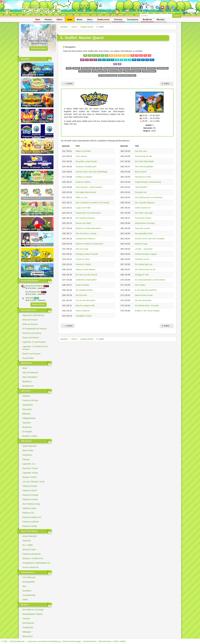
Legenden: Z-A (29, 464)
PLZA (36, 298)
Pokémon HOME (30, 526)
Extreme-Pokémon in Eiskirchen (89, 244)
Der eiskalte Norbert (84, 290)
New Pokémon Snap (31, 504)
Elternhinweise (105, 641)
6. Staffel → (167, 84)
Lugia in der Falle (83, 208)
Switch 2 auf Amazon (31, 354)
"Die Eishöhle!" (141, 187)
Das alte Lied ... (142, 151)
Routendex (27, 427)
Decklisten (27, 591)
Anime (70, 19)
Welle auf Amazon (30, 324)
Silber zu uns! (81, 197)
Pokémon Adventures (32, 554)
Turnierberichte (29, 595)
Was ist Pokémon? (30, 373)
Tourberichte (28, 627)
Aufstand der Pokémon (85, 239)
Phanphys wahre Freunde (87, 254)
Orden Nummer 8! (143, 208)
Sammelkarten (103, 19)
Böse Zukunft (141, 172)
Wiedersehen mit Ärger (145, 223)
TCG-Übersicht (29, 577)
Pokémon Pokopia (30, 495)
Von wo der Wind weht (85, 300)
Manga (80, 19)
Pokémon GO (28, 513)
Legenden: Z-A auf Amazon (34, 342)
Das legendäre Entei (144, 233)
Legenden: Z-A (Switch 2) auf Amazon (35, 348)
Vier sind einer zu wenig (86, 233)
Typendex (27, 423)
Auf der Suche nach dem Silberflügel (91, 172)
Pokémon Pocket (30, 486)
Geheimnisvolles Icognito (146, 254)
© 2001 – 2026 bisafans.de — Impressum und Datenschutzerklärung (31, 641)
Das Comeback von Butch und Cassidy (92, 203)
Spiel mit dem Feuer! (144, 295)
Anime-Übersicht (30, 536)
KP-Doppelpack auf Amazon (35, 329)
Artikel (25, 600)
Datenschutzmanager (72, 641)
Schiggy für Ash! (142, 275)
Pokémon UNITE (30, 491)
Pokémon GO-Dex (30, 400)
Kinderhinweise (90, 641)
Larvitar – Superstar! (144, 249)
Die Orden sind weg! (144, 213)
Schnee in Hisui (29, 550)
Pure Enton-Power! (143, 218)
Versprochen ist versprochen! (88, 213)
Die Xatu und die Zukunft (86, 275)
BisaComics (27, 636)
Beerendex (27, 409)
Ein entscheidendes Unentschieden (150, 280)
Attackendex (28, 405)
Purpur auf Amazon (31, 338)
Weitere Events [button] (39, 305)
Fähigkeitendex (29, 418)
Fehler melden (120, 641)
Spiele (90, 19)
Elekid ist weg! (141, 244)
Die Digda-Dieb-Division (86, 192)
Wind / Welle (28, 450)
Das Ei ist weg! (82, 249)
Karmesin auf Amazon (32, 333)
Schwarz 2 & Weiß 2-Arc (33, 558)
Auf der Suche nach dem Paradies (150, 239)
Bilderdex (26, 414)
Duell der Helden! (83, 182)
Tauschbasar (133, 19)
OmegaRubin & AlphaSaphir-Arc (36, 563)
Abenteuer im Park (143, 177)
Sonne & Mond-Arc (31, 567)
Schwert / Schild (29, 477)
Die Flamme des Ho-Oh (145, 269)
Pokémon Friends (30, 499)
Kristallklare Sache (84, 316)
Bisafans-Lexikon (30, 436)
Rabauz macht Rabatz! (85, 269)
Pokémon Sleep (29, 508)
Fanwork (26, 619)
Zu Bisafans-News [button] (39, 48)
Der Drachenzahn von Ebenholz (149, 197)
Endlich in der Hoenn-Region (147, 311)
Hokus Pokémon (83, 311)
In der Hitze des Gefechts (146, 290)
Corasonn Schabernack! (86, 167)
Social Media (28, 358)
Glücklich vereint (142, 259)
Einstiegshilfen (29, 582)
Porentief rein (141, 192)
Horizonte (27, 541)
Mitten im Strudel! (83, 151)
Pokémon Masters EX (32, 517)
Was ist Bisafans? (30, 377)
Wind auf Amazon (30, 320)
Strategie (118, 19)
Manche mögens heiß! (85, 306)
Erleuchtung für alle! (144, 156)
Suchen (177, 16)
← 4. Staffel (68, 84)
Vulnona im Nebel (83, 264)
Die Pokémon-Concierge (33, 610)
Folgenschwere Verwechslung (148, 182)
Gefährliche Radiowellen (86, 280)
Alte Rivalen (140, 285)
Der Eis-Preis (81, 295)
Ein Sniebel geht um (144, 264)
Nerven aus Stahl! (83, 223)
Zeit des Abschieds (143, 300)
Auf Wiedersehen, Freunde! (147, 306)
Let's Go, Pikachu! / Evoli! (33, 482)
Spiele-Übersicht (30, 446)
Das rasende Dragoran (145, 203)
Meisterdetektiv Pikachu (33, 614)
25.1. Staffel (27, 545)
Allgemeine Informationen (33, 315)
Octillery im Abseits (84, 177)
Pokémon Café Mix (31, 522)
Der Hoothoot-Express (85, 218)
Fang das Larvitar (142, 228)
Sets (24, 586)
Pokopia (26, 459)
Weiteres (161, 19)
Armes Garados (82, 285)
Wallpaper (27, 632)
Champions (27, 455)
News (38, 19)
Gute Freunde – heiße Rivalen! (89, 187)
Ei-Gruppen (27, 432)
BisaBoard (147, 19)
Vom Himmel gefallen (144, 167)
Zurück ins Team (83, 259)
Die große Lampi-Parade (86, 161)
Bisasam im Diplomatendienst (88, 228)
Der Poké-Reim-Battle (144, 161)
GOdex (60, 19)
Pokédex (48, 19)
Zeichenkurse (28, 623)
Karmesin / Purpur (30, 468)
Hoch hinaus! (81, 156)
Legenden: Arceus (30, 473)
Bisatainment (28, 386)
